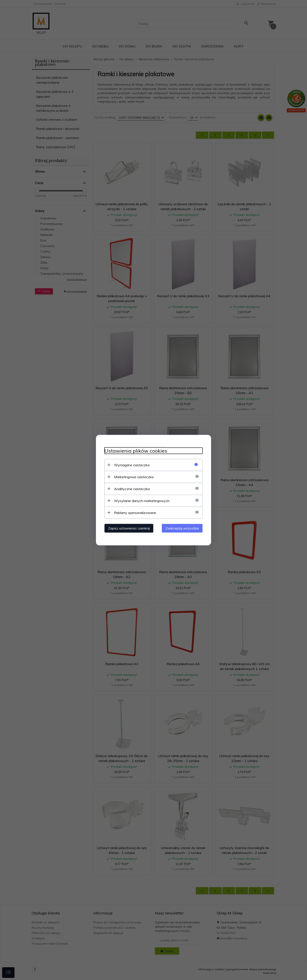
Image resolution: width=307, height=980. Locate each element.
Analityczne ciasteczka (132, 489)
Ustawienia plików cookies (136, 451)
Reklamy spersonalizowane (135, 512)
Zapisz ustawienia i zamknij (129, 528)
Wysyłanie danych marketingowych (142, 501)
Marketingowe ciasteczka (134, 477)
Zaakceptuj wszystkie (182, 528)
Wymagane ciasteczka (132, 465)
